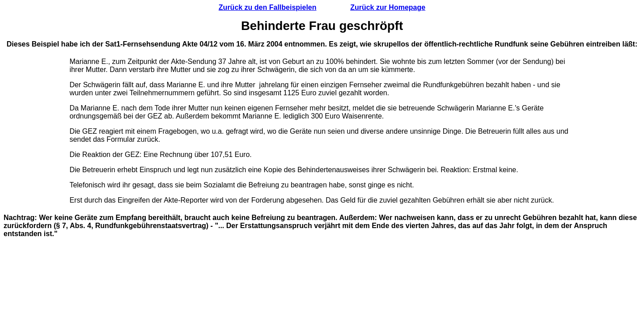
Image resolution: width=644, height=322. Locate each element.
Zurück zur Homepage (388, 7)
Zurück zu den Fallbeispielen (268, 7)
